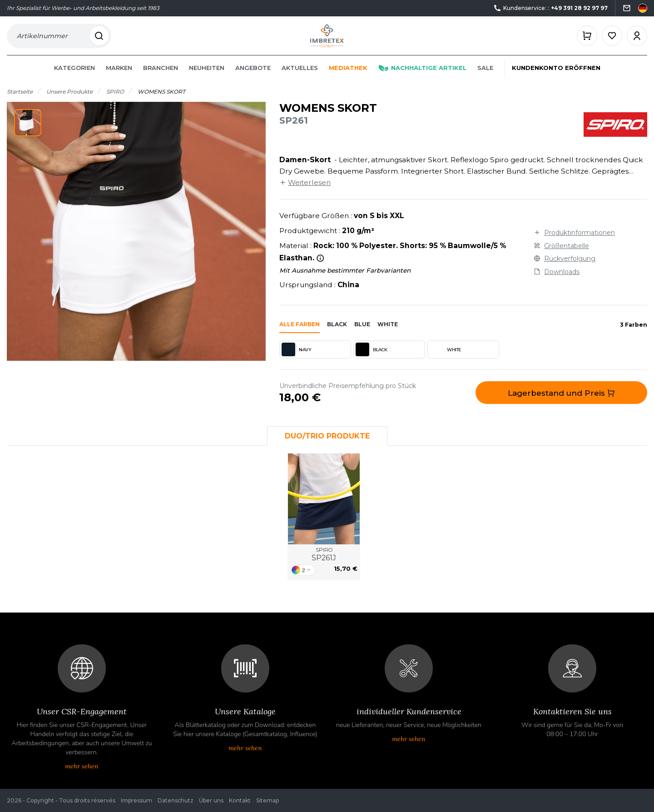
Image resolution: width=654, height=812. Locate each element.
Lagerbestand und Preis (561, 404)
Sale (485, 78)
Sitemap (268, 800)
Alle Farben (300, 335)
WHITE (446, 360)
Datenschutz (176, 800)
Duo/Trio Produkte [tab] (327, 446)
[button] (28, 133)
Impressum (136, 800)
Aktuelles (300, 78)
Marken (119, 78)
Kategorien (74, 78)
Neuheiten (207, 78)
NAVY (296, 360)
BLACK (372, 360)
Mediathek (348, 78)
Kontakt (240, 800)
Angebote (253, 78)
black (337, 335)
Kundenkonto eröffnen (556, 78)
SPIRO (324, 565)
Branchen (161, 78)
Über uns (211, 800)
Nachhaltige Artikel (422, 78)
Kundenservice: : (550, 8)
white (388, 335)
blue (362, 335)
